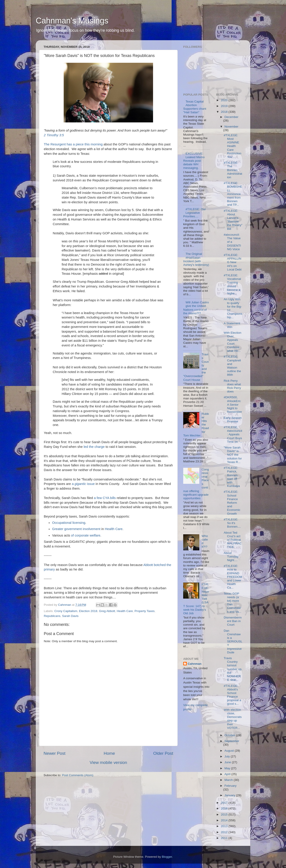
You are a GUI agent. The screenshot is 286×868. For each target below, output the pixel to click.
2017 (225, 803)
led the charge (94, 447)
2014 (225, 820)
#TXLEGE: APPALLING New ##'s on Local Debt (233, 262)
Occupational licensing (69, 523)
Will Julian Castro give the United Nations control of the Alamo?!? (196, 308)
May (228, 768)
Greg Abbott (107, 611)
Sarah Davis (70, 616)
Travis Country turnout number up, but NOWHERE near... (233, 669)
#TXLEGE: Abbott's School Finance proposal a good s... (232, 695)
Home (109, 753)
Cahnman (195, 664)
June (228, 762)
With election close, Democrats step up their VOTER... (233, 719)
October (230, 735)
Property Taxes (145, 611)
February (231, 786)
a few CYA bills (105, 498)
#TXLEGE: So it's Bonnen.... (232, 523)
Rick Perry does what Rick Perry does (232, 386)
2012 (225, 832)
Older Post (163, 753)
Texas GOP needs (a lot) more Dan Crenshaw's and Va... (232, 603)
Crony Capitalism (66, 611)
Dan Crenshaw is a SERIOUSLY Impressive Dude (233, 642)
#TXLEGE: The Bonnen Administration (233, 170)
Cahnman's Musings (72, 21)
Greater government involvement (76, 529)
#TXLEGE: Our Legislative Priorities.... (195, 213)
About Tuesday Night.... (231, 557)
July (228, 756)
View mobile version (108, 762)
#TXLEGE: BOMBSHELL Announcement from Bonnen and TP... (233, 194)
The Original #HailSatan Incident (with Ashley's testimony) (196, 259)
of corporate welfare (86, 535)
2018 (225, 112)
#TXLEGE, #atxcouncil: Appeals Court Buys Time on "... (233, 434)
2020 (225, 100)
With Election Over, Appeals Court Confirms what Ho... (232, 342)
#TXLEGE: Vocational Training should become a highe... (232, 284)
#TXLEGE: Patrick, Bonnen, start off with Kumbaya (232, 477)
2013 (225, 826)
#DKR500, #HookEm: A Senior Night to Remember (233, 405)
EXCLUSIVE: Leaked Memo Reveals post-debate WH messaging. (194, 161)
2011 (225, 838)
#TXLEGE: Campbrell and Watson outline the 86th (232, 366)
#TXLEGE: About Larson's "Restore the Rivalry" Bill (233, 220)
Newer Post (55, 753)
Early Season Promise (233, 420)
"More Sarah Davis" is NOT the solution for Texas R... (233, 455)
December (231, 117)
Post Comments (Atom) (78, 775)
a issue (83, 484)
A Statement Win (232, 325)
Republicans (52, 616)
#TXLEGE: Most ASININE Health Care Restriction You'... (232, 146)
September (232, 741)
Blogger (167, 857)
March (229, 780)
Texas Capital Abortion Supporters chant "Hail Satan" (195, 107)
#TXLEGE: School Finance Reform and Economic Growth (232, 503)
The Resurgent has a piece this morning (73, 144)
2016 (225, 808)
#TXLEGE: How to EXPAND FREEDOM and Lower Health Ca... (233, 577)
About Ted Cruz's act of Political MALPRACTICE (233, 540)
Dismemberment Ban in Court (233, 621)
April (228, 774)
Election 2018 (88, 611)
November (231, 127)
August (230, 751)
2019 (225, 106)
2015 (225, 815)
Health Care (114, 529)
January (230, 795)
